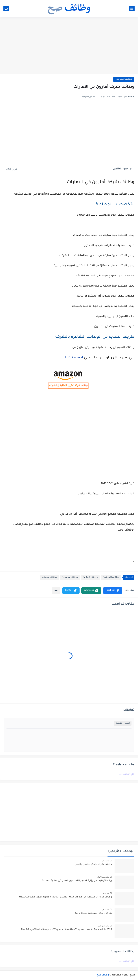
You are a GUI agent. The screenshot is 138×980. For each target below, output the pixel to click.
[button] (113, 591)
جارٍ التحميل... (127, 774)
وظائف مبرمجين (70, 578)
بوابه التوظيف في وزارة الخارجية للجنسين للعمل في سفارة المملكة (77, 881)
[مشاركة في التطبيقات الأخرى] (56, 591)
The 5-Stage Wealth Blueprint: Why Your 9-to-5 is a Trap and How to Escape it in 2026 (66, 930)
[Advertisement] (69, 46)
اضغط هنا (74, 358)
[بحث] (6, 8)
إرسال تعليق (123, 723)
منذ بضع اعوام (103, 877)
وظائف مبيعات (50, 578)
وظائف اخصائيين (124, 79)
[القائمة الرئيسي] (132, 8)
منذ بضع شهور (103, 926)
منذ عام (106, 861)
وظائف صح (103, 975)
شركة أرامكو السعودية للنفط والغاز (93, 913)
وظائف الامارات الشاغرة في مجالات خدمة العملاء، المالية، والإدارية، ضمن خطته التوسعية (65, 897)
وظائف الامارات (90, 578)
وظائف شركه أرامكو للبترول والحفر (94, 865)
